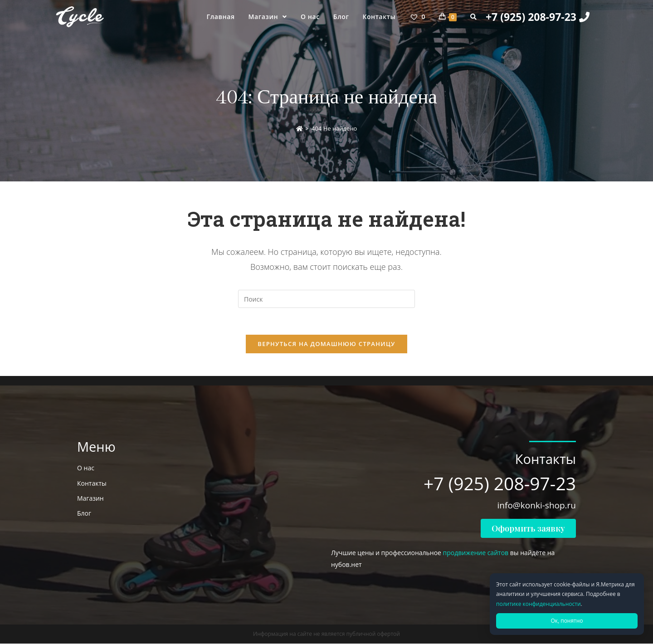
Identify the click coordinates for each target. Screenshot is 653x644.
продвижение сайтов (476, 553)
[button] (528, 529)
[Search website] (473, 17)
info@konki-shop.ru (537, 506)
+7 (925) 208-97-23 (538, 17)
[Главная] (300, 128)
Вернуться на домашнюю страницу (326, 344)
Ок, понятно (567, 621)
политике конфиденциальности (538, 604)
